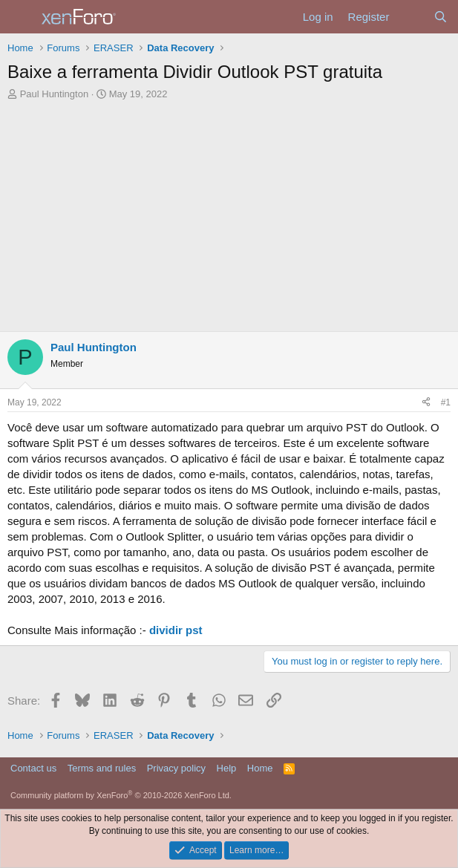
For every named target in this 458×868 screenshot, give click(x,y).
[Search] (441, 17)
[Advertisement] (229, 220)
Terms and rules (102, 768)
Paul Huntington (55, 94)
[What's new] (411, 17)
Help (227, 768)
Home (260, 768)
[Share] (426, 403)
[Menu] (20, 17)
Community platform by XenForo (121, 795)
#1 (446, 402)
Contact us (33, 768)
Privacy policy (176, 768)
